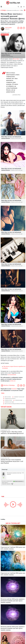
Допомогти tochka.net (13, 10)
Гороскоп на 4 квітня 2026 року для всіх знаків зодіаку (13, 574)
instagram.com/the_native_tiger (7, 56)
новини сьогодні (9, 402)
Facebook (14, 389)
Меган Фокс (8, 397)
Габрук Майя (8, 28)
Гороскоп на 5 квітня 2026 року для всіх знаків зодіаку (13, 548)
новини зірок (8, 400)
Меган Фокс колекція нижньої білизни (15, 404)
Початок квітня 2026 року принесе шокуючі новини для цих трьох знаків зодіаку (13, 601)
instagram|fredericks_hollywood (17, 291)
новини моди (19, 400)
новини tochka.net (19, 397)
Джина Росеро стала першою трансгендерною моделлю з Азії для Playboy (12, 461)
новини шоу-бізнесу (10, 399)
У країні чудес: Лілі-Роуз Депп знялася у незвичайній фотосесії (12, 433)
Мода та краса (5, 35)
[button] (21, 7)
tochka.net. (13, 381)
